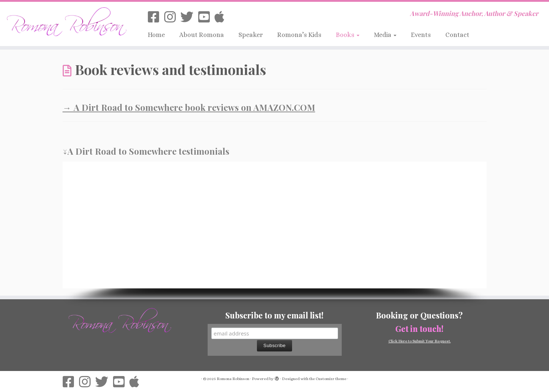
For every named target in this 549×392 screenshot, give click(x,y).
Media (385, 35)
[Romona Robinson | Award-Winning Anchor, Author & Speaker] (63, 21)
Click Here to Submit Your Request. (420, 341)
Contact (457, 35)
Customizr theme (331, 379)
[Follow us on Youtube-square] (206, 17)
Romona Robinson (233, 379)
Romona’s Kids (299, 35)
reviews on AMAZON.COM (260, 107)
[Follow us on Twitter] (189, 17)
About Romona (202, 35)
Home (156, 35)
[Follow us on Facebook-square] (156, 17)
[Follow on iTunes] (222, 17)
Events (421, 35)
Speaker (251, 35)
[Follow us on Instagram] (172, 17)
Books (348, 35)
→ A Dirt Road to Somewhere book (134, 107)
